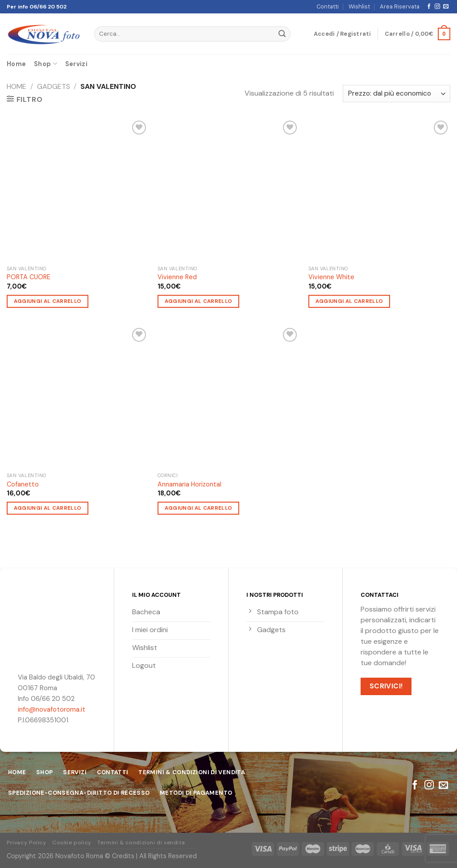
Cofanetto (23, 484)
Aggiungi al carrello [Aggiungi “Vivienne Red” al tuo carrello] (199, 301)
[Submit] (282, 34)
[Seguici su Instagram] (437, 7)
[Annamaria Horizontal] (228, 397)
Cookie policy (72, 843)
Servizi (76, 64)
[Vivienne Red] (228, 189)
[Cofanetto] (78, 397)
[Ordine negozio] (397, 94)
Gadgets (54, 86)
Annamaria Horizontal (189, 484)
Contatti (328, 6)
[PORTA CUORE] (78, 189)
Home (16, 64)
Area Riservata (400, 6)
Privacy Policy (27, 843)
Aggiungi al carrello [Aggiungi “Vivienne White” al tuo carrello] (349, 301)
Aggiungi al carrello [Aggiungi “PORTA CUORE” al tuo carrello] (48, 301)
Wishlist (359, 6)
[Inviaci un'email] (446, 7)
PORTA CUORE (29, 277)
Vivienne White (331, 277)
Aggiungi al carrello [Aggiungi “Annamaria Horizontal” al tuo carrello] (199, 508)
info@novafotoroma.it (52, 709)
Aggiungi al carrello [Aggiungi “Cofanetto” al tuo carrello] (48, 508)
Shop (46, 64)
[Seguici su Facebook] (429, 7)
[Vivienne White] (379, 189)
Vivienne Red (177, 277)
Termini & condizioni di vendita (141, 843)
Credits (123, 856)
